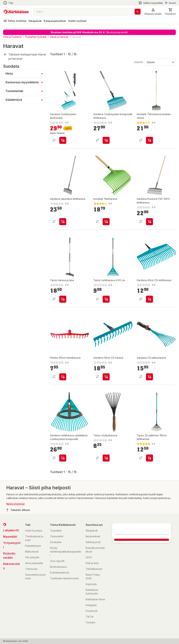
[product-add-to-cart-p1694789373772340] (149, 222)
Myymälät (10, 537)
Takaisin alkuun (18, 510)
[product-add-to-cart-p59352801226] (106, 458)
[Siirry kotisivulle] (16, 12)
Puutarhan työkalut (36, 37)
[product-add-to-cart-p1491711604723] (106, 140)
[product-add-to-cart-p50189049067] (106, 222)
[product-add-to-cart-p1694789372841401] (63, 140)
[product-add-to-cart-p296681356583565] (149, 377)
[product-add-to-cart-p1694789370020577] (63, 299)
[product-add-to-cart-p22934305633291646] (63, 222)
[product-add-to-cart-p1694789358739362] (63, 458)
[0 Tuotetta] (170, 12)
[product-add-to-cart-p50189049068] (149, 140)
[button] (153, 12)
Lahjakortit (11, 530)
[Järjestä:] (160, 62)
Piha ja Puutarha (12, 37)
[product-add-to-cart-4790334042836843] (106, 377)
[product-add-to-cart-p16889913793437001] (149, 458)
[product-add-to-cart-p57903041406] (106, 299)
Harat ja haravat (59, 37)
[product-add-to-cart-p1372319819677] (149, 299)
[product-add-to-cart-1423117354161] (63, 377)
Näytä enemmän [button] (16, 504)
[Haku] (138, 12)
